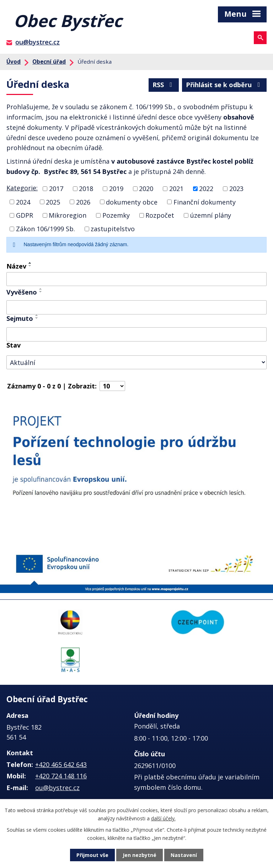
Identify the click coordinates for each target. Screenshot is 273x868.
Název (16, 266)
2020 (146, 189)
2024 (23, 202)
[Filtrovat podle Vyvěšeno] (136, 307)
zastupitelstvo (113, 229)
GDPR (25, 215)
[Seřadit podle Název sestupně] (30, 266)
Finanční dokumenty (205, 202)
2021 (176, 189)
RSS (164, 85)
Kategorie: (22, 188)
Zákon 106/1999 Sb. (45, 229)
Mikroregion (68, 215)
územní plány (211, 215)
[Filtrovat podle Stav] (136, 362)
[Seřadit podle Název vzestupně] (30, 263)
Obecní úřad (49, 62)
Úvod (14, 62)
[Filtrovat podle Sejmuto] (136, 334)
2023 (236, 189)
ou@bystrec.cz (38, 42)
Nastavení (184, 855)
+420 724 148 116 (61, 776)
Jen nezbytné (140, 855)
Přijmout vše (92, 855)
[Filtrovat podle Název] (136, 279)
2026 (83, 202)
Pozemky (116, 215)
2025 (53, 202)
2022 (206, 189)
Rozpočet (160, 215)
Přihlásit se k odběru (224, 85)
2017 (56, 189)
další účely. (163, 818)
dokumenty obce (132, 202)
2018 (86, 189)
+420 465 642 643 (61, 764)
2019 (116, 189)
